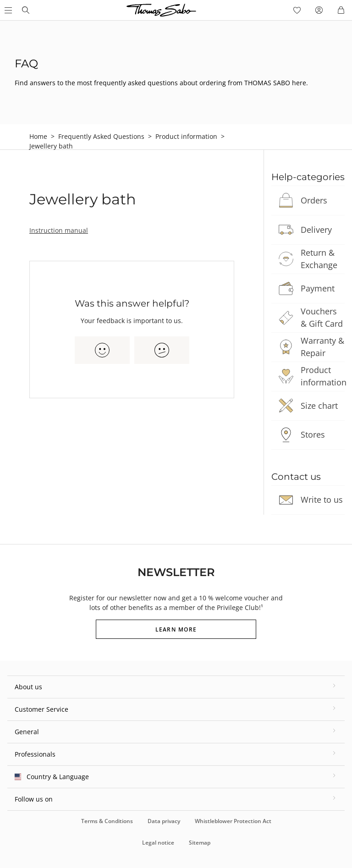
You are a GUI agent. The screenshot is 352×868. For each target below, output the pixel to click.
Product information (186, 136)
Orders (314, 200)
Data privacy (164, 821)
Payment (318, 288)
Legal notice (158, 843)
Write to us (322, 500)
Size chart (319, 406)
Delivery (316, 230)
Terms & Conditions (107, 821)
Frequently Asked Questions (101, 136)
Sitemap (200, 843)
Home (38, 136)
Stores (313, 434)
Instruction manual (59, 230)
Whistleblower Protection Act (233, 821)
